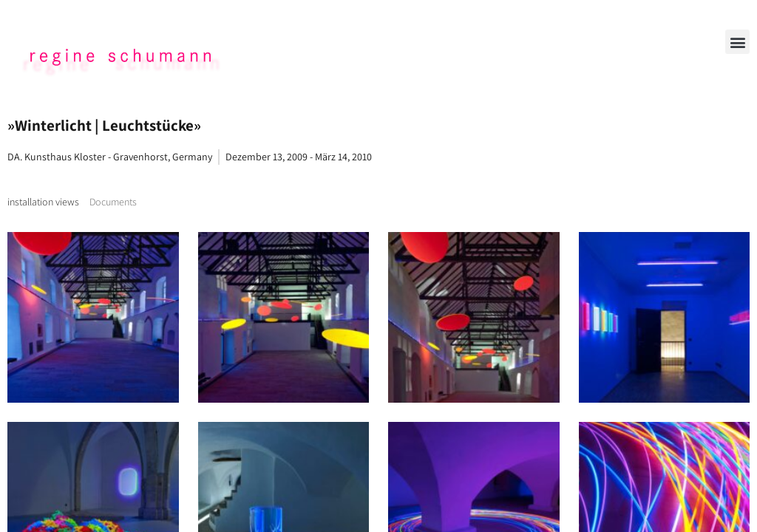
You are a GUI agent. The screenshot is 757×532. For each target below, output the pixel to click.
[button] (737, 42)
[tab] (43, 202)
